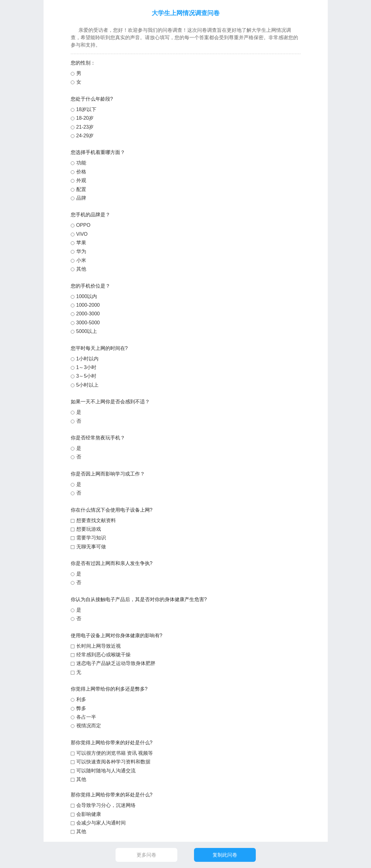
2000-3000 (88, 314)
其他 (81, 269)
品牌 (81, 198)
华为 (81, 251)
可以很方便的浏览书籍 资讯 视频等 (115, 753)
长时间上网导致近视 (99, 646)
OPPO (83, 225)
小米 (81, 260)
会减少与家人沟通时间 (101, 823)
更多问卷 (146, 855)
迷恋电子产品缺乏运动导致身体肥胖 (116, 663)
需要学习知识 (91, 538)
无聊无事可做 (91, 547)
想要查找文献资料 (96, 520)
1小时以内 (88, 359)
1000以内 (87, 296)
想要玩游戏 (89, 529)
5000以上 (87, 331)
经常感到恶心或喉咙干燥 (103, 655)
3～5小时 (86, 376)
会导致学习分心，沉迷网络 (106, 805)
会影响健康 (89, 814)
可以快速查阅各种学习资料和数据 (113, 762)
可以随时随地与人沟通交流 (106, 771)
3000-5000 (88, 323)
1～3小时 (86, 367)
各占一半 (86, 717)
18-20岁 (85, 118)
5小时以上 (88, 385)
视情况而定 (89, 726)
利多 (81, 699)
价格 (81, 172)
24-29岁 (85, 136)
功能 (81, 163)
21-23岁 (85, 127)
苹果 (81, 243)
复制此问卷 (225, 855)
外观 (81, 180)
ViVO (82, 234)
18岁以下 (86, 109)
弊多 (81, 708)
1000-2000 (88, 305)
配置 (81, 189)
